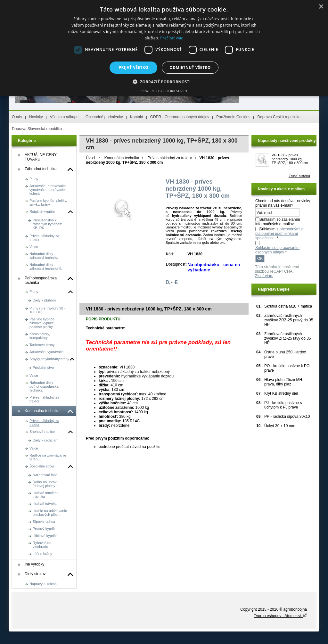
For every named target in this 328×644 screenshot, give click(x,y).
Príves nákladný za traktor (170, 158)
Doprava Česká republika (279, 117)
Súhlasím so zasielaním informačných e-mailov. (278, 222)
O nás (17, 117)
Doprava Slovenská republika (37, 129)
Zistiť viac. (264, 276)
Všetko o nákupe (64, 117)
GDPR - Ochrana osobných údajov (180, 117)
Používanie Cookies (233, 117)
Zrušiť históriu (299, 176)
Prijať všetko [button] (134, 67)
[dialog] (164, 48)
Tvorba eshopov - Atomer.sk (280, 616)
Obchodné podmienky (104, 117)
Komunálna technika (122, 158)
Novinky (36, 117)
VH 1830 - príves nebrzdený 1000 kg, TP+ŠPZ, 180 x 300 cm (290, 159)
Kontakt (137, 117)
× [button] (321, 7)
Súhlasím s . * (279, 234)
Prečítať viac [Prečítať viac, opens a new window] (172, 38)
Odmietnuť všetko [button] (190, 67)
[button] (164, 82)
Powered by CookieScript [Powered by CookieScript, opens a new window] (164, 91)
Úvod (90, 158)
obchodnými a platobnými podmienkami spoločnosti (279, 234)
